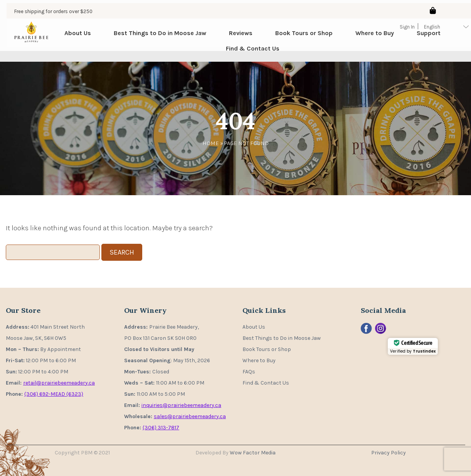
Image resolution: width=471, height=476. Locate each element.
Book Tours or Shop (298, 38)
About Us (71, 38)
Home (211, 143)
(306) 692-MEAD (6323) (54, 394)
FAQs (249, 372)
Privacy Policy (389, 453)
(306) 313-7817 (161, 428)
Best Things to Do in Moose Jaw (154, 38)
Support (422, 38)
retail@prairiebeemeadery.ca (59, 383)
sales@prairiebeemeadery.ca (190, 416)
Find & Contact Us (246, 54)
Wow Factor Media (253, 453)
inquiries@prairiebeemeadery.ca (181, 405)
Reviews (235, 38)
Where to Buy (368, 38)
